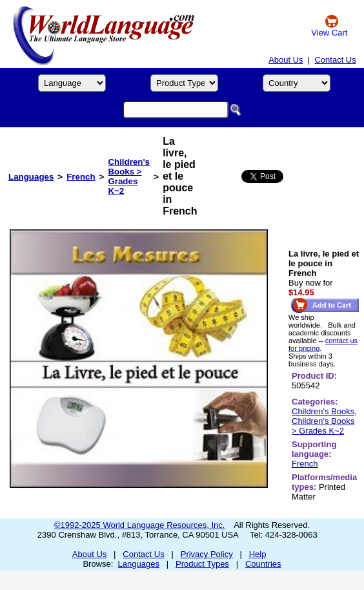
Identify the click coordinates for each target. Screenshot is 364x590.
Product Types (202, 564)
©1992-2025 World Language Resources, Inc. (139, 525)
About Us (286, 60)
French (81, 177)
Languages (31, 177)
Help (258, 554)
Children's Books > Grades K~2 (129, 176)
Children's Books (323, 411)
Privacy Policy (207, 554)
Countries (263, 564)
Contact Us (335, 60)
